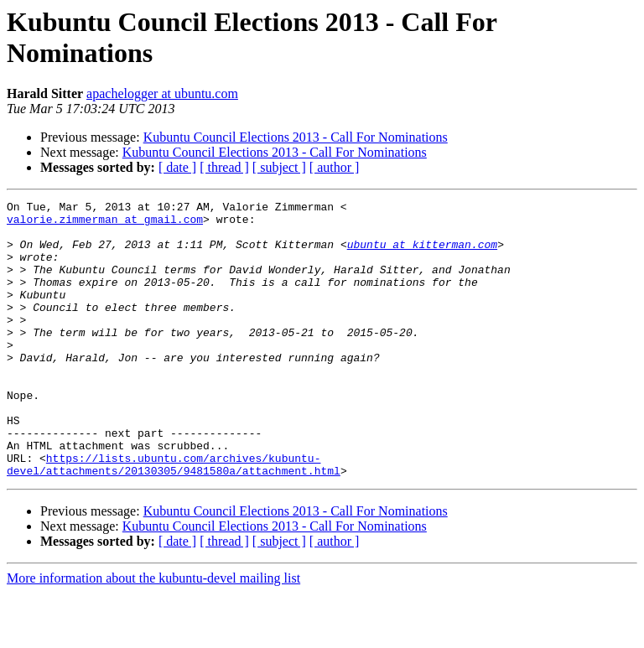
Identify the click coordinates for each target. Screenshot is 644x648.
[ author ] (335, 167)
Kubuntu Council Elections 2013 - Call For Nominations (296, 137)
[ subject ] (279, 167)
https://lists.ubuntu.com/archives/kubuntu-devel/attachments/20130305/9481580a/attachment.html (174, 518)
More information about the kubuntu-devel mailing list (153, 633)
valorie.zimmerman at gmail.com (105, 224)
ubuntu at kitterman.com (422, 254)
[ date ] (177, 167)
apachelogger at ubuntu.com (162, 93)
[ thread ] (224, 167)
